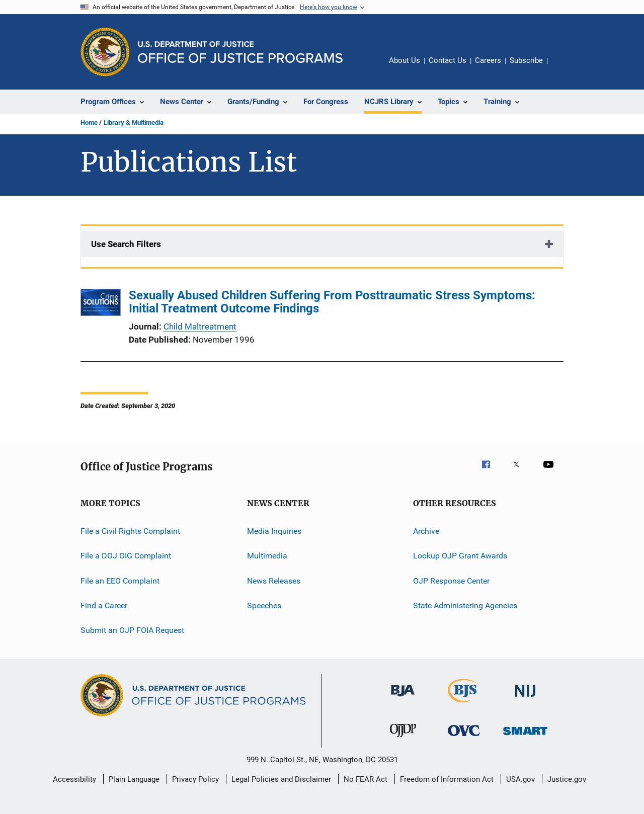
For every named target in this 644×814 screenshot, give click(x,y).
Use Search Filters (126, 244)
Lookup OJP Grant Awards (460, 556)
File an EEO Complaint (120, 581)
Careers (488, 60)
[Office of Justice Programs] (105, 52)
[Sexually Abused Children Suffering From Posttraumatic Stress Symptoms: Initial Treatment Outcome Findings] (101, 304)
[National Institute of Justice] (525, 699)
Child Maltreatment (200, 327)
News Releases (274, 581)
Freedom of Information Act (447, 779)
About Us (405, 60)
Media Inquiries (274, 531)
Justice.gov (567, 779)
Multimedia (267, 556)
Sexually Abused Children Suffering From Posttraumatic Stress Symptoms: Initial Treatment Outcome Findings (332, 302)
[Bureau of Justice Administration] (403, 698)
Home (89, 123)
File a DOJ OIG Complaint (126, 556)
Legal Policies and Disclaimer (281, 779)
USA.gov (520, 779)
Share (563, 67)
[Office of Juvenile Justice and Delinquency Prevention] (403, 739)
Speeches (264, 605)
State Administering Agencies (465, 605)
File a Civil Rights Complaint (130, 531)
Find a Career (104, 605)
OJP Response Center (451, 581)
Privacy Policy (195, 779)
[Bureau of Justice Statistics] (464, 704)
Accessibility (74, 779)
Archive (426, 531)
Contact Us (448, 60)
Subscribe (526, 60)
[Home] (240, 52)
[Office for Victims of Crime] (464, 738)
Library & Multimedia (134, 123)
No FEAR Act (366, 779)
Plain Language (134, 779)
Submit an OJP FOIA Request (132, 630)
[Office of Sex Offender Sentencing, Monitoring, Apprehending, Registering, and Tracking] (525, 737)
